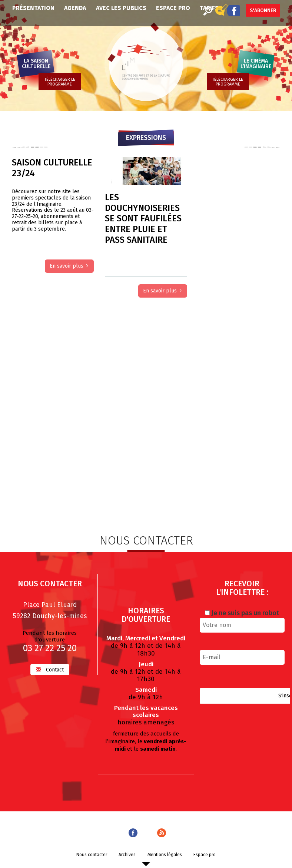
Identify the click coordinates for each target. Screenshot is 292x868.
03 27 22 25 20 (50, 649)
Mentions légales (165, 855)
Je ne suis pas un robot (242, 613)
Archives (127, 855)
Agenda (75, 8)
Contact (50, 670)
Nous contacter (90, 855)
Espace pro (173, 8)
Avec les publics (121, 8)
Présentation (33, 8)
